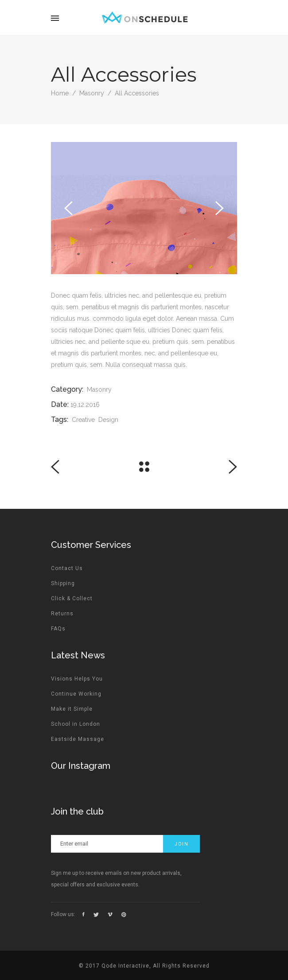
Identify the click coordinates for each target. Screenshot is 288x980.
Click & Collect (72, 598)
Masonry (92, 93)
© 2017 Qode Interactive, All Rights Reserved (144, 966)
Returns (62, 614)
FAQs (58, 629)
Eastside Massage (78, 739)
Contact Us (67, 568)
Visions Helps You (77, 679)
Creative (83, 420)
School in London (76, 724)
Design (108, 420)
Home (60, 93)
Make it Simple (72, 709)
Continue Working (76, 694)
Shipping (63, 583)
